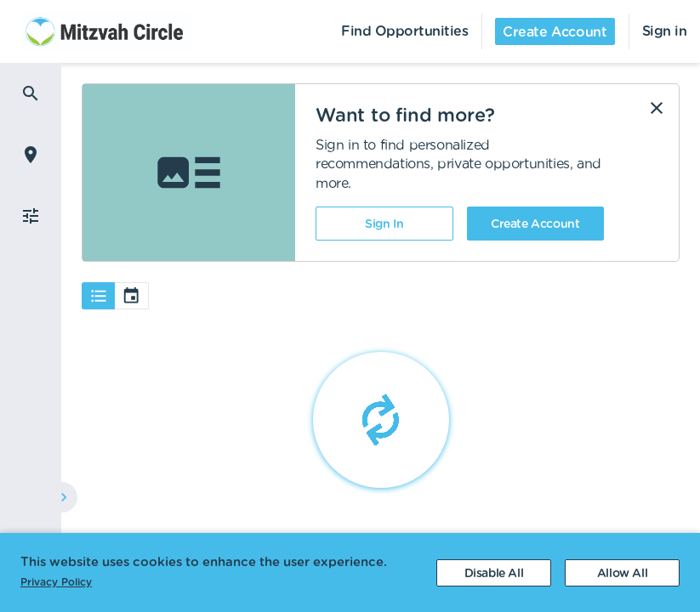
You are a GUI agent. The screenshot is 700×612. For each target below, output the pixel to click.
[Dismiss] (657, 108)
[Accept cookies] (622, 573)
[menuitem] (95, 31)
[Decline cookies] (494, 573)
